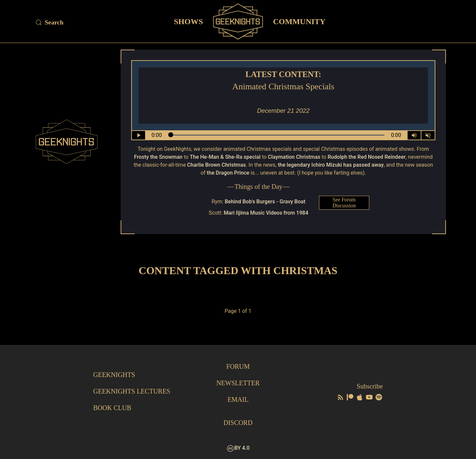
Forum (238, 366)
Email (238, 399)
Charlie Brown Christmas (217, 165)
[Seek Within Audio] (277, 135)
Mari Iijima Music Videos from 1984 (266, 213)
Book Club (112, 408)
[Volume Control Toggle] (414, 135)
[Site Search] (86, 22)
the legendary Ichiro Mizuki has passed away (331, 165)
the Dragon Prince (228, 173)
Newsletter (238, 383)
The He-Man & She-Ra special (225, 157)
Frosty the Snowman (158, 157)
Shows (188, 21)
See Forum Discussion (344, 203)
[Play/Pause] (139, 135)
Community (299, 21)
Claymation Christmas (294, 157)
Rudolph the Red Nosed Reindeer (367, 157)
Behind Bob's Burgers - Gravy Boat (265, 202)
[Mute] (428, 135)
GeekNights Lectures (132, 391)
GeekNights (114, 375)
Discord (238, 423)
